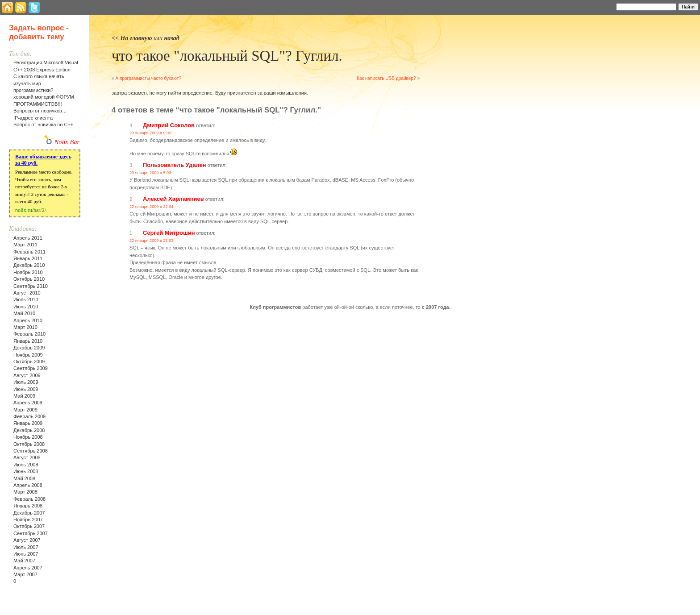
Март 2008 (25, 492)
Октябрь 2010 (29, 279)
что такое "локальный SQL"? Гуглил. (227, 56)
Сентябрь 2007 (31, 533)
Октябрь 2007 (29, 526)
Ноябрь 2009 (28, 355)
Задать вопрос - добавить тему (39, 32)
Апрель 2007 (28, 568)
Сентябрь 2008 (31, 451)
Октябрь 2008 (29, 444)
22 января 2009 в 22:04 (151, 207)
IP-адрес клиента (33, 118)
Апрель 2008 (28, 485)
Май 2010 (24, 313)
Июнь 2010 (26, 307)
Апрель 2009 (28, 403)
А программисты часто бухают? (148, 78)
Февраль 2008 (29, 499)
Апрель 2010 (28, 320)
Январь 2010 (28, 341)
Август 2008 (27, 457)
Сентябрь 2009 (31, 368)
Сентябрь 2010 (31, 286)
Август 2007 (27, 540)
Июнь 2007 (26, 554)
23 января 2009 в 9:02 (150, 133)
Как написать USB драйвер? (386, 78)
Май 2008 (24, 478)
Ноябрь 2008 (28, 437)
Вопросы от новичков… (40, 111)
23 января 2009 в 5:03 (150, 173)
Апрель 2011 (28, 238)
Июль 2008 (26, 465)
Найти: (604, 6)
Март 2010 (25, 327)
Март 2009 (25, 410)
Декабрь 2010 (29, 265)
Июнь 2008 (26, 471)
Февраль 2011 (29, 252)
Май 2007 (24, 561)
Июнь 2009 (26, 389)
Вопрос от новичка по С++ (43, 125)
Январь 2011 (28, 258)
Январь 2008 (28, 506)
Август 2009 (27, 375)
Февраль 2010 (29, 334)
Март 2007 (25, 574)
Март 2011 (25, 245)
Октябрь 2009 (29, 362)
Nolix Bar (67, 142)
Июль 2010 (26, 299)
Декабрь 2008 (29, 430)
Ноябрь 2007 (28, 519)
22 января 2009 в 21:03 (151, 241)
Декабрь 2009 (29, 348)
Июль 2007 (26, 547)
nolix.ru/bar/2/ (31, 210)
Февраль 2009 (29, 416)
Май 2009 (24, 396)
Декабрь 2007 (29, 513)
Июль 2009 (26, 382)
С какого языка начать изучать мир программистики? (39, 83)
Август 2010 (27, 293)
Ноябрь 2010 (28, 272)
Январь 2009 (28, 423)
